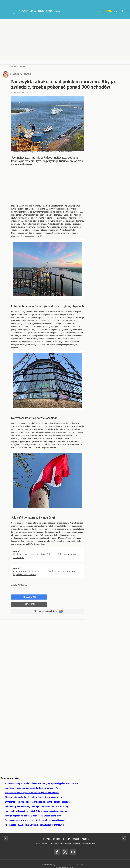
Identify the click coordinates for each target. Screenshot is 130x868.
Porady (41, 16)
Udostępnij (31, 598)
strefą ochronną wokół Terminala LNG (50, 527)
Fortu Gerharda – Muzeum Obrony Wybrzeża (62, 539)
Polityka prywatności (89, 838)
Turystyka (24, 16)
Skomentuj (68, 598)
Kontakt (45, 838)
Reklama (68, 838)
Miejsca (33, 16)
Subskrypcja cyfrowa (56, 838)
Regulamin (76, 838)
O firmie (38, 838)
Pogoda (57, 16)
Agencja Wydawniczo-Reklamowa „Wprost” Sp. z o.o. (70, 859)
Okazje (49, 16)
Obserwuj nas (44, 605)
